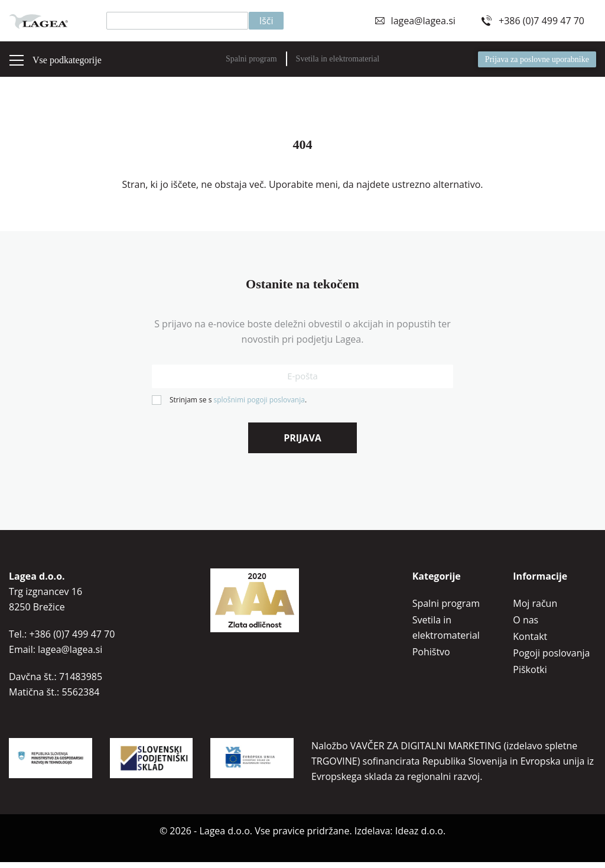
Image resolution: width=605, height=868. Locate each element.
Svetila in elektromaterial (338, 59)
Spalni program (251, 59)
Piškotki (530, 675)
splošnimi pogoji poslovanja (259, 406)
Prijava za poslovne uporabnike (537, 59)
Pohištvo (431, 658)
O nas (526, 626)
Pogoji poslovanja (551, 659)
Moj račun (535, 609)
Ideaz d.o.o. (420, 837)
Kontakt (530, 642)
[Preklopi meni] (16, 60)
